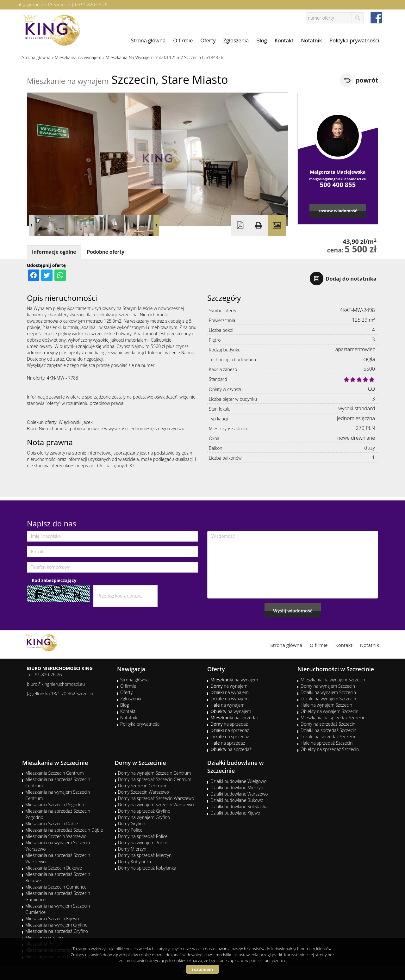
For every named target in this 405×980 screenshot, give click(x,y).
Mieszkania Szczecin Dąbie (52, 824)
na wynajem (234, 680)
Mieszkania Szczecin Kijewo (52, 918)
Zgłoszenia (236, 40)
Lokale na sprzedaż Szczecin (329, 737)
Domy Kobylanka (135, 862)
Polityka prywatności (354, 40)
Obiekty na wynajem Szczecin (330, 711)
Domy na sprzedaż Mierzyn (145, 855)
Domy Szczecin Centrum (142, 786)
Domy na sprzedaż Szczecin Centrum (155, 779)
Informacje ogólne (54, 252)
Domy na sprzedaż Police (143, 836)
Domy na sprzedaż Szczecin (328, 724)
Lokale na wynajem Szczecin (328, 699)
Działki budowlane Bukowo (237, 800)
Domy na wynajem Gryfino (144, 817)
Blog (262, 40)
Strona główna (148, 40)
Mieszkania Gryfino (44, 937)
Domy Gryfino (132, 824)
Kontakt (284, 40)
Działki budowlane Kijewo (235, 813)
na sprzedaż (234, 718)
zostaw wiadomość (338, 211)
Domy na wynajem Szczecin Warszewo (156, 805)
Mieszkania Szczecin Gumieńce (56, 887)
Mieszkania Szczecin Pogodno (55, 805)
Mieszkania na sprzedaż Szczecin (333, 718)
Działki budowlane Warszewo (239, 794)
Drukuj (259, 225)
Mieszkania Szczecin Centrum (55, 773)
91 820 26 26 (94, 5)
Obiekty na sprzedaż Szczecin (330, 749)
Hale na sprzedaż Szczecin (327, 743)
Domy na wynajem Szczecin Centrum (155, 773)
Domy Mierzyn (132, 849)
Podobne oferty (105, 252)
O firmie (183, 40)
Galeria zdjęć (277, 225)
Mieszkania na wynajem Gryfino (56, 925)
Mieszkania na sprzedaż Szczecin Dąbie (64, 830)
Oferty (208, 40)
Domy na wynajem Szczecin (328, 686)
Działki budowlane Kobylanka (239, 806)
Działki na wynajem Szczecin (328, 692)
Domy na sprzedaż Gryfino (144, 811)
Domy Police (130, 830)
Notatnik (311, 40)
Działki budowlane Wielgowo (238, 781)
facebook (376, 18)
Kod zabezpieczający (54, 580)
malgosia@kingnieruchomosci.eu (338, 179)
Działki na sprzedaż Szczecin (328, 730)
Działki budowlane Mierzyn (237, 788)
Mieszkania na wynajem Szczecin (333, 680)
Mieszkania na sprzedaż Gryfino (57, 931)
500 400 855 (338, 185)
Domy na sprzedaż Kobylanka (147, 868)
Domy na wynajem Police (143, 843)
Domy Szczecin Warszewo (144, 792)
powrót (367, 80)
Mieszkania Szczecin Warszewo (56, 836)
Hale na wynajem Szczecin (326, 705)
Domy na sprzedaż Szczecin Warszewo (156, 798)
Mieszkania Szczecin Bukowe (54, 868)
